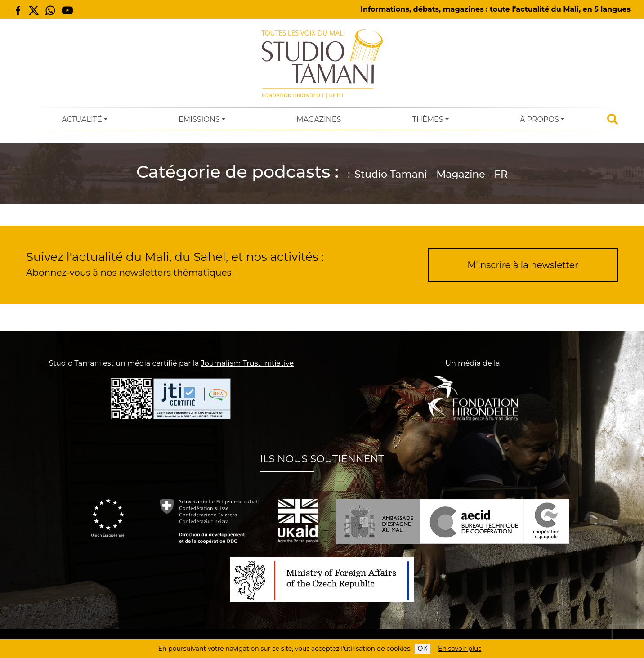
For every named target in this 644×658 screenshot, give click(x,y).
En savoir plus (460, 649)
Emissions (199, 119)
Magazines (319, 119)
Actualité (82, 119)
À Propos (539, 119)
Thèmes (428, 119)
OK (423, 649)
